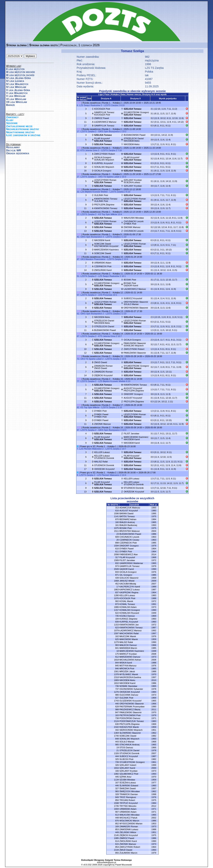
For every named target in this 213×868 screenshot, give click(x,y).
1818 (116, 660)
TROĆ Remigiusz (128, 797)
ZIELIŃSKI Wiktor (128, 832)
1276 (116, 692)
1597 (116, 633)
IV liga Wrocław (16, 87)
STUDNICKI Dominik (104, 465)
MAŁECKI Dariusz (128, 645)
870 (117, 519)
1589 (116, 560)
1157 (116, 610)
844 (117, 663)
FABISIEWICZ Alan (129, 554)
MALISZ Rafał (101, 462)
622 (117, 613)
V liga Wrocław (16, 96)
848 (117, 739)
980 (117, 695)
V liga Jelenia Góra (18, 90)
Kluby (10, 120)
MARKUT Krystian (128, 654)
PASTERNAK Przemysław (132, 707)
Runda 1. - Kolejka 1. (107, 446)
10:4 (120, 214)
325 (117, 759)
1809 (116, 680)
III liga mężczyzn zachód (20, 75)
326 (117, 765)
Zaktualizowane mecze (19, 126)
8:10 (122, 105)
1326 (116, 753)
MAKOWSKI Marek (129, 639)
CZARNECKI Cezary (129, 540)
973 (117, 566)
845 (117, 666)
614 (117, 841)
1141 (116, 516)
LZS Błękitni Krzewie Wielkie (94, 192)
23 (118, 534)
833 (117, 572)
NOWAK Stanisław (128, 686)
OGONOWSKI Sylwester (131, 689)
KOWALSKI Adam (128, 607)
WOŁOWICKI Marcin (129, 821)
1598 (116, 803)
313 (117, 508)
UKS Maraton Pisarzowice (93, 259)
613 (117, 815)
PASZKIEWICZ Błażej (130, 709)
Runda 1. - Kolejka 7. (112, 189)
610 (117, 549)
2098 (116, 554)
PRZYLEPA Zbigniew (104, 205)
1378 (116, 674)
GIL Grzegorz (126, 575)
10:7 (120, 336)
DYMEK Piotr (101, 411)
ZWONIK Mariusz (132, 227)
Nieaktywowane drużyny (20, 132)
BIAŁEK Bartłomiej (128, 525)
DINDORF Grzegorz (133, 394)
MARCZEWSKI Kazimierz (106, 250)
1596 (116, 513)
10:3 (124, 177)
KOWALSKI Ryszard (129, 613)
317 (117, 557)
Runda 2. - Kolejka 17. (113, 405)
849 (117, 797)
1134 (116, 780)
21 (118, 750)
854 (117, 847)
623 (117, 628)
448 (117, 818)
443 (117, 742)
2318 (116, 677)
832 (117, 563)
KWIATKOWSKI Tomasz (106, 208)
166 (117, 771)
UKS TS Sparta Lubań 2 (110, 177)
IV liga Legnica (15, 81)
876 (117, 821)
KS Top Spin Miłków (108, 214)
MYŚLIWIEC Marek (129, 674)
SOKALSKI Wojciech (104, 167)
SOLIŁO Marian (127, 742)
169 (117, 826)
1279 (116, 642)
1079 (116, 630)
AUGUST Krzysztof (133, 398)
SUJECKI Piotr (126, 759)
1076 (116, 598)
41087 (149, 79)
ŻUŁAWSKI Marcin (128, 853)
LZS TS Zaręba (154, 68)
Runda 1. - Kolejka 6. (112, 174)
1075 (116, 528)
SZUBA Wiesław (127, 780)
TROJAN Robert (127, 800)
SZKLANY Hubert (128, 765)
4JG (79, 103)
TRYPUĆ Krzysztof (128, 803)
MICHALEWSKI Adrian (130, 660)
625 (117, 639)
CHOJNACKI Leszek (134, 231)
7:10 (120, 150)
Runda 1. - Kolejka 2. (112, 103)
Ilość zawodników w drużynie (23, 135)
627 (117, 698)
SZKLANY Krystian (133, 186)
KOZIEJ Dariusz (127, 616)
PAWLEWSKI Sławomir (135, 353)
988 (117, 709)
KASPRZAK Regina (129, 592)
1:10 (124, 237)
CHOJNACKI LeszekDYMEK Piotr (134, 223)
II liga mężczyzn (15, 69)
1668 (116, 581)
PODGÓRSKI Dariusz (130, 718)
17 (118, 587)
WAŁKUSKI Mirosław (134, 218)
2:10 (124, 314)
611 (117, 551)
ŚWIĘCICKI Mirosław (130, 791)
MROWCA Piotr (127, 669)
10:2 (124, 131)
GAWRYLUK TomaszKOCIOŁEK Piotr (104, 113)
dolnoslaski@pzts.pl (106, 862)
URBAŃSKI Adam (103, 263)
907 (117, 812)
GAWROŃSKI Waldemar (131, 563)
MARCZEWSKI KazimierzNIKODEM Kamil (136, 438)
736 (117, 686)
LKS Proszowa (105, 295)
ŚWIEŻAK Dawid (128, 788)
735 (117, 616)
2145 (116, 835)
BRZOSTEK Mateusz (130, 531)
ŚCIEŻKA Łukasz (128, 783)
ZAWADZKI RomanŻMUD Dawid (103, 367)
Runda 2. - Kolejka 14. (113, 334)
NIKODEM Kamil (102, 240)
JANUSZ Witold (127, 581)
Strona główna (16, 45)
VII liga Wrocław (16, 102)
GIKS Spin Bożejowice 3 (92, 237)
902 (117, 601)
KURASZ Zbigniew (128, 619)
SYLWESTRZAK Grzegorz (136, 113)
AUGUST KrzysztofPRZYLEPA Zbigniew (134, 389)
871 (117, 575)
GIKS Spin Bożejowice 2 (110, 131)
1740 (116, 736)
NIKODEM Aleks (132, 144)
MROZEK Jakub (127, 671)
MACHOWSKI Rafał (129, 633)
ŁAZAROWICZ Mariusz (105, 122)
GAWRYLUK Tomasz (104, 126)
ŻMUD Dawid (101, 362)
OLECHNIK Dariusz (129, 695)
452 (117, 584)
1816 (116, 768)
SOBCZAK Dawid (103, 253)
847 (117, 712)
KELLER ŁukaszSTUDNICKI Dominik (104, 457)
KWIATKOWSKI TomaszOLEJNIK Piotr (106, 200)
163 (117, 715)
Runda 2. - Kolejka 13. (113, 311)
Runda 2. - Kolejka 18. (113, 427)
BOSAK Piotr (130, 280)
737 (117, 689)
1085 (116, 838)
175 (117, 654)
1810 (116, 683)
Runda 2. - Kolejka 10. (113, 257)
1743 (116, 701)
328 (117, 794)
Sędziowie (12, 123)
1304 (116, 733)
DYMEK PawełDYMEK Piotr (101, 416)
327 (117, 788)
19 (118, 747)
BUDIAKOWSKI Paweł (135, 135)
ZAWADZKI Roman (103, 372)
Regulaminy (13, 147)
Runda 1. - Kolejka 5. (112, 148)
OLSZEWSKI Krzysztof (130, 701)
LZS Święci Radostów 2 (91, 105)
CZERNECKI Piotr (103, 266)
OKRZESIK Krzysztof (104, 469)
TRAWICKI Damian (129, 794)
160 (117, 522)
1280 (116, 595)
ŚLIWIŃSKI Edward (129, 786)
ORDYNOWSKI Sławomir (136, 308)
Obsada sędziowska (18, 153)
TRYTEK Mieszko (128, 806)
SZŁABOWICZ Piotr (129, 774)
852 (117, 824)
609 (117, 537)
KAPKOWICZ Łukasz (130, 590)
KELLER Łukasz (102, 452)
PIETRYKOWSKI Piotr (130, 715)
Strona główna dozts (44, 45)
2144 (116, 850)
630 (117, 724)
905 (117, 745)
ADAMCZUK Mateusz (130, 508)
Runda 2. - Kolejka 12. (113, 293)
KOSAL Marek (126, 601)
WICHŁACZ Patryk (128, 818)
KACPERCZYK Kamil (130, 587)
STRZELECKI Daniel (104, 326)
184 (117, 619)
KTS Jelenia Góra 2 (90, 150)
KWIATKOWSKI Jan (129, 625)
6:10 (128, 192)
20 (118, 540)
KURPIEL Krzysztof (103, 163)
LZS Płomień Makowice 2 (91, 449)
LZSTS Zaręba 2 (112, 105)
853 (117, 829)
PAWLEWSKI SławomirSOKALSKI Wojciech (135, 344)
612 (117, 657)
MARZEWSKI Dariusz (130, 657)
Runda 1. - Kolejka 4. (112, 129)
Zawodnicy (12, 117)
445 (117, 777)
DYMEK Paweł (101, 420)
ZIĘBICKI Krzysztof (103, 375)
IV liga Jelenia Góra (18, 78)
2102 (116, 727)
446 (117, 786)
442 (117, 730)
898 (117, 543)
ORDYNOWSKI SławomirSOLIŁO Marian (136, 303)
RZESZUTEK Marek (129, 727)
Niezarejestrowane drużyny (23, 129)
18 (118, 651)
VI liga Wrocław (16, 99)
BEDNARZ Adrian (128, 519)
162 (117, 636)
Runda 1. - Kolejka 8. (112, 212)
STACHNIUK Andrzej (129, 745)
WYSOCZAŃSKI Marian (131, 824)
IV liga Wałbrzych (17, 84)
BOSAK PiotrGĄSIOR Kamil (131, 284)
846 (117, 669)
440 (117, 704)
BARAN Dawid (126, 513)
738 (117, 718)
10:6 (126, 259)
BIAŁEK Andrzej (127, 522)
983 (117, 791)
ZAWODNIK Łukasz (129, 829)
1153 (116, 625)
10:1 (124, 276)
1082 (116, 774)
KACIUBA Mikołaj (128, 584)
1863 (116, 590)
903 (117, 645)
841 (117, 648)
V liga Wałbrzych (17, 93)
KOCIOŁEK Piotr (102, 109)
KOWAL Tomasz (127, 604)
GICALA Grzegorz (103, 171)
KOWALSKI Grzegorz (130, 610)
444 (117, 756)
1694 (116, 809)
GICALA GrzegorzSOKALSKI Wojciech (104, 159)
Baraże (10, 105)
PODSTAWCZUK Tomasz (132, 721)
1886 (116, 607)
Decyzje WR (13, 150)
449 (117, 832)
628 (117, 707)
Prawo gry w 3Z (88, 446)
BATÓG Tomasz (127, 516)
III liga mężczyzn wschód (20, 72)
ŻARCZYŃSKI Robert (105, 154)
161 (117, 525)
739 (117, 762)
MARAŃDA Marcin (128, 648)
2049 (116, 569)
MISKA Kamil (126, 663)
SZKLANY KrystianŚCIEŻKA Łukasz (133, 181)
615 (117, 844)
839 (117, 622)
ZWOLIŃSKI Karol (103, 270)
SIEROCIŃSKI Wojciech (131, 730)
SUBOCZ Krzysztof (133, 298)
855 (117, 853)
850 (117, 800)
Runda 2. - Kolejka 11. (113, 274)
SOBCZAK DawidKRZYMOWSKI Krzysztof (106, 245)
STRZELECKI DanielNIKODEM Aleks (134, 140)
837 (117, 592)
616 (117, 511)
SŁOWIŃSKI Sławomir (130, 733)
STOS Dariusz (126, 747)
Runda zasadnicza (92, 103)
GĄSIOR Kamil (127, 569)
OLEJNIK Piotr (101, 195)
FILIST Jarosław (131, 434)
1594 (116, 546)
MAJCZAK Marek (128, 636)
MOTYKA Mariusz (128, 666)
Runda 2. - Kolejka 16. (113, 379)
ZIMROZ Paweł (102, 118)
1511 (116, 531)
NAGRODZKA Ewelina (130, 677)
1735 (116, 806)
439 (117, 578)
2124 (116, 721)
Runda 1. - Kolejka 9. (112, 234)
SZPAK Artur (125, 777)
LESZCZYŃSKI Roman (105, 181)
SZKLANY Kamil (127, 768)
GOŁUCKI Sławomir (129, 578)
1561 (116, 671)
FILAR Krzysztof (103, 140)
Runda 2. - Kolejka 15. (113, 356)
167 (117, 783)
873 (117, 604)
